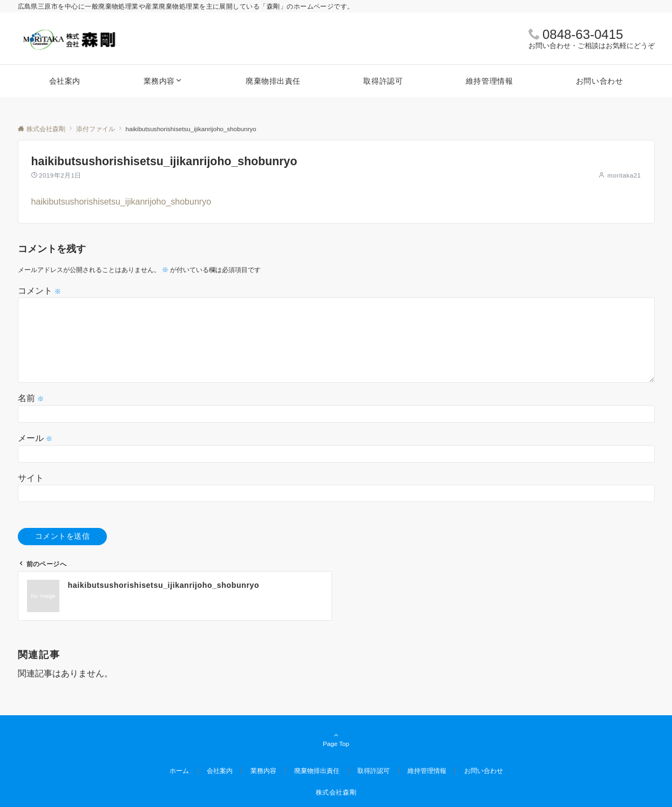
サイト (31, 478)
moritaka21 (624, 175)
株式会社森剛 (336, 792)
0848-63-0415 (583, 34)
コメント (39, 291)
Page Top (336, 740)
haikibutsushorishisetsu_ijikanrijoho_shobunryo (121, 202)
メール (35, 438)
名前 (31, 398)
